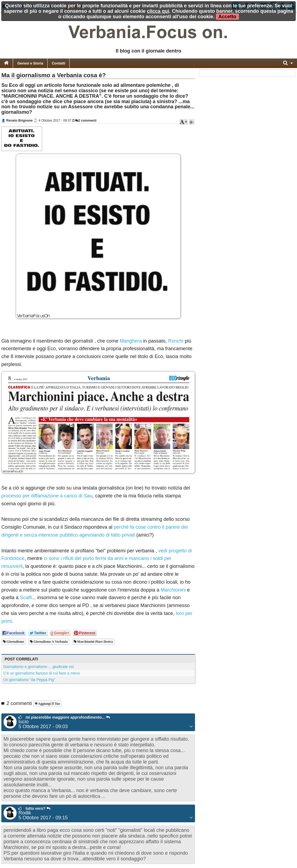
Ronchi (176, 341)
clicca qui (158, 11)
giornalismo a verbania (50, 642)
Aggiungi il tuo (49, 704)
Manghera (131, 341)
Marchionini (173, 590)
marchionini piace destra (95, 642)
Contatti (59, 63)
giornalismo (15, 642)
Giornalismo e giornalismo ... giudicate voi (38, 667)
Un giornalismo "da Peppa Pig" (29, 680)
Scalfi (26, 598)
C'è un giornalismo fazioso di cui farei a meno (42, 673)
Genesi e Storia (30, 63)
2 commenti (86, 121)
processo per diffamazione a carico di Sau (47, 496)
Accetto (227, 17)
